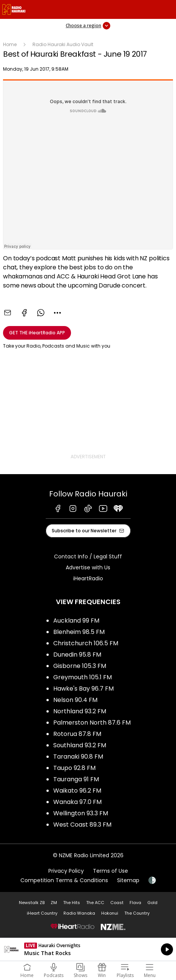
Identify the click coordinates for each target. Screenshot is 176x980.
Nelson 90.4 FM (75, 700)
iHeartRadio (88, 578)
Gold (152, 903)
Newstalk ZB (32, 903)
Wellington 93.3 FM (81, 813)
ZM (54, 903)
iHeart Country (42, 913)
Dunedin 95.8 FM (77, 655)
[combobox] (57, 313)
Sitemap (128, 880)
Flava (135, 903)
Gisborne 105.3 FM (80, 666)
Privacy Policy (66, 871)
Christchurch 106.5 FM (86, 643)
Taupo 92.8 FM (74, 768)
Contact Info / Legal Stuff (88, 556)
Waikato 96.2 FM (77, 791)
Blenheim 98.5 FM (79, 632)
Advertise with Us (88, 567)
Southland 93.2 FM (80, 745)
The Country (137, 913)
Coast (117, 903)
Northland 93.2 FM (80, 711)
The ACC (95, 903)
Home (10, 44)
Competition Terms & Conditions (64, 880)
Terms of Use (110, 871)
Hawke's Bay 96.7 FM (83, 689)
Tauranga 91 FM (76, 779)
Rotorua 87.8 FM (77, 734)
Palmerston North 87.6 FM (92, 723)
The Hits (72, 903)
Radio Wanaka (79, 913)
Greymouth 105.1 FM (83, 677)
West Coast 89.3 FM (82, 825)
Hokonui (110, 913)
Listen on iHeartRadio (88, 949)
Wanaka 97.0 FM (77, 802)
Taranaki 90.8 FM (78, 757)
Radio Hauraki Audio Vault (63, 44)
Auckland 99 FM (76, 621)
